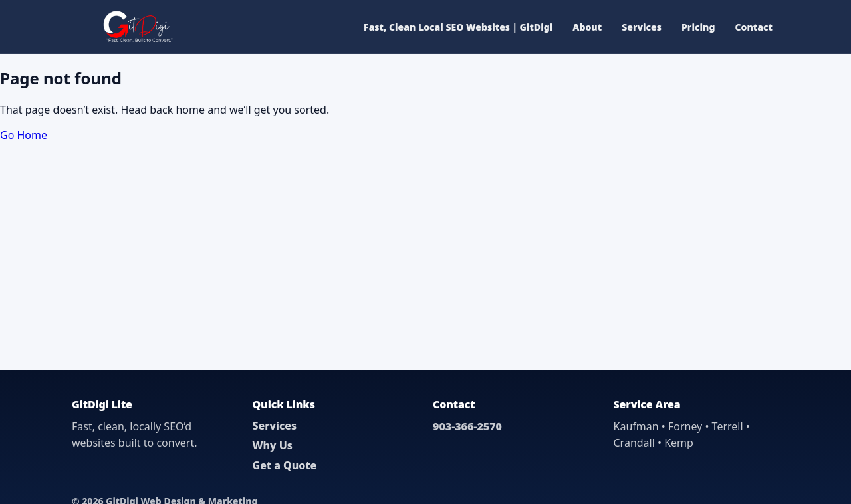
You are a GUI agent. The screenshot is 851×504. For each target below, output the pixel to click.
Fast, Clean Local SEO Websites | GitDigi (458, 27)
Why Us (273, 445)
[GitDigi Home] (137, 27)
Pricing (698, 27)
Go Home (24, 135)
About (587, 27)
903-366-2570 (467, 426)
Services (642, 27)
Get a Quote (285, 465)
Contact (754, 27)
